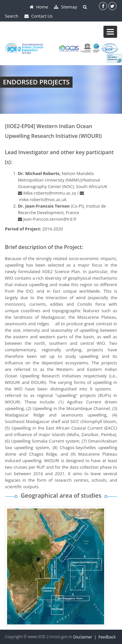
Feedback (107, 637)
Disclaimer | (86, 637)
